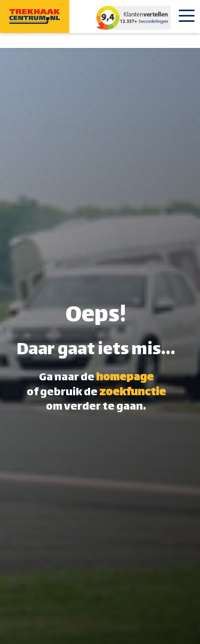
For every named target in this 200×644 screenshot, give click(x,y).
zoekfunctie (133, 393)
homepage (125, 378)
